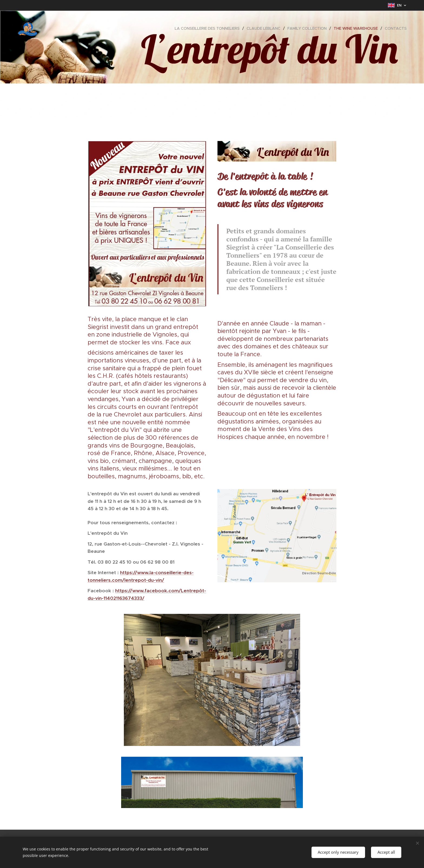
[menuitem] (209, 28)
